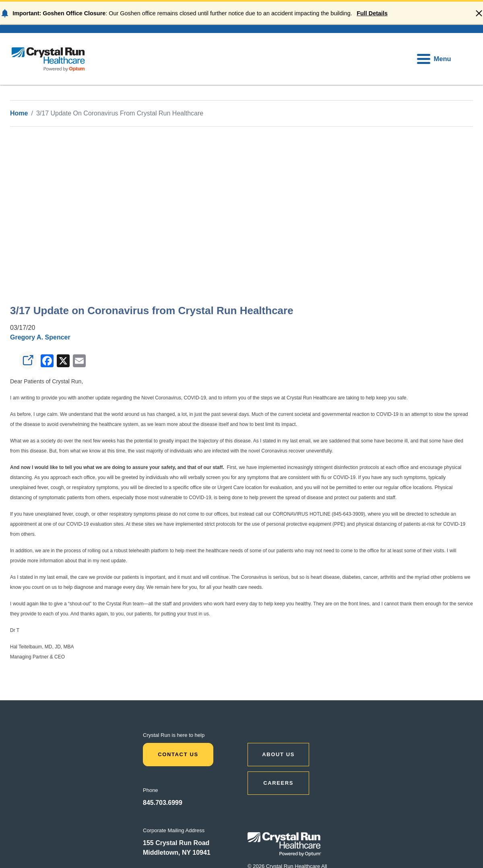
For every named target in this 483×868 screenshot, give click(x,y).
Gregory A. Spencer (40, 337)
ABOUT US (278, 754)
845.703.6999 (163, 803)
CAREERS (278, 783)
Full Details (372, 13)
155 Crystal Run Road (176, 843)
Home (19, 113)
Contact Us (178, 754)
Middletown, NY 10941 (177, 853)
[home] (48, 59)
